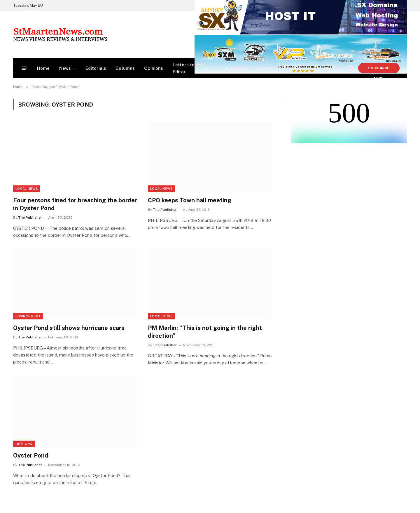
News (65, 68)
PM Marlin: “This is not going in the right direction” (205, 332)
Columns (125, 68)
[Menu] (24, 68)
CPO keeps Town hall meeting (190, 200)
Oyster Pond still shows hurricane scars (69, 328)
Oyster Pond (31, 455)
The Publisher (30, 218)
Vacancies (327, 68)
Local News (27, 189)
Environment (28, 316)
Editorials (96, 68)
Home (43, 68)
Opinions (154, 68)
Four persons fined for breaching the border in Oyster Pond (75, 204)
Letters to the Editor (188, 68)
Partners (296, 68)
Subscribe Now (379, 70)
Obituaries (236, 68)
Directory (267, 68)
